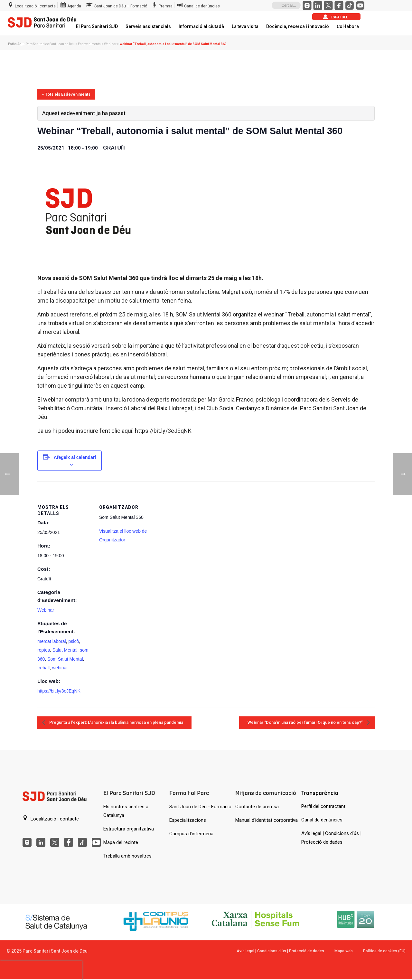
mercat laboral (52, 641)
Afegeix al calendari (75, 457)
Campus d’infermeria (191, 834)
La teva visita (245, 26)
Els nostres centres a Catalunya (126, 811)
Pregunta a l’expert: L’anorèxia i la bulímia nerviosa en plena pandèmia (116, 722)
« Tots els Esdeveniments (66, 94)
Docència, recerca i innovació (298, 26)
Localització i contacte (51, 819)
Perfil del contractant (323, 806)
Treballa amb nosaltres (127, 856)
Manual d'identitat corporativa (267, 820)
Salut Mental (65, 650)
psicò (74, 641)
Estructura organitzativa (129, 829)
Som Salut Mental (65, 659)
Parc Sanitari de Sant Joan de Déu (50, 44)
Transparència (320, 793)
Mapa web (344, 951)
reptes (44, 650)
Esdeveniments (89, 44)
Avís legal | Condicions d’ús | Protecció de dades (280, 951)
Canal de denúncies (322, 820)
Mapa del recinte (121, 842)
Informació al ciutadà (201, 26)
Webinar (110, 44)
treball (43, 668)
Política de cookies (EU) (384, 951)
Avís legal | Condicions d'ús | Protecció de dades (331, 838)
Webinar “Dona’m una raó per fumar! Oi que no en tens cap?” (306, 722)
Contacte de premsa (257, 807)
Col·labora (348, 26)
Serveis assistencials (148, 26)
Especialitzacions (188, 820)
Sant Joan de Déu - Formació (200, 807)
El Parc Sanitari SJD (97, 26)
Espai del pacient (335, 17)
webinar (60, 668)
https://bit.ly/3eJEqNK (59, 691)
